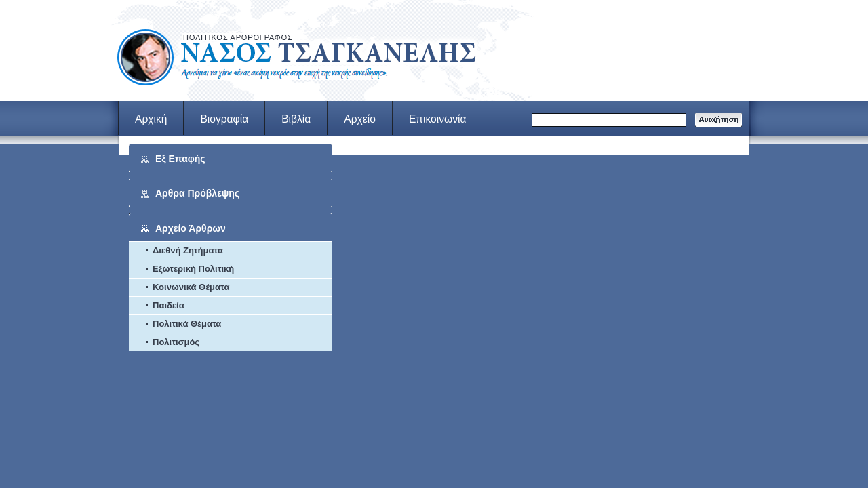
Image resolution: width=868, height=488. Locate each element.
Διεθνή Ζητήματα (188, 250)
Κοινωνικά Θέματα (191, 287)
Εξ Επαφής (180, 159)
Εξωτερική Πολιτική (193, 269)
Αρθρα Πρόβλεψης (197, 193)
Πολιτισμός (176, 342)
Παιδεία (169, 305)
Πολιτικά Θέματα (187, 324)
